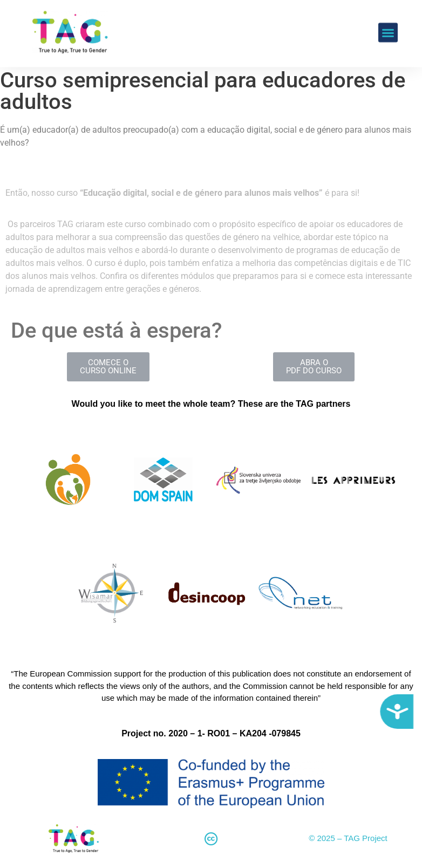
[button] (388, 19)
